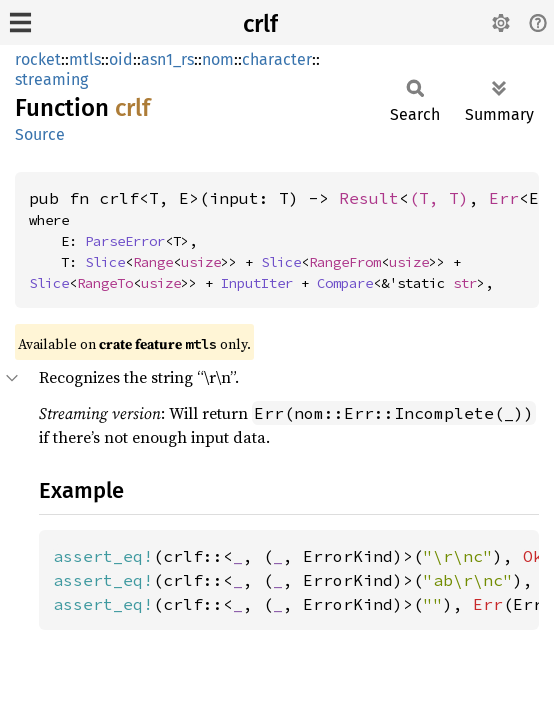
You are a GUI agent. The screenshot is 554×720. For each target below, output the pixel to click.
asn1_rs (167, 59)
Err (504, 198)
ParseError (125, 241)
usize (201, 262)
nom (218, 59)
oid (121, 59)
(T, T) (439, 198)
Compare (345, 283)
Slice (105, 262)
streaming (51, 79)
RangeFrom (345, 262)
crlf (260, 24)
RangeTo (105, 283)
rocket (38, 59)
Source (40, 134)
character (277, 59)
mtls (85, 59)
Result (369, 198)
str (465, 283)
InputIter (257, 283)
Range (153, 262)
